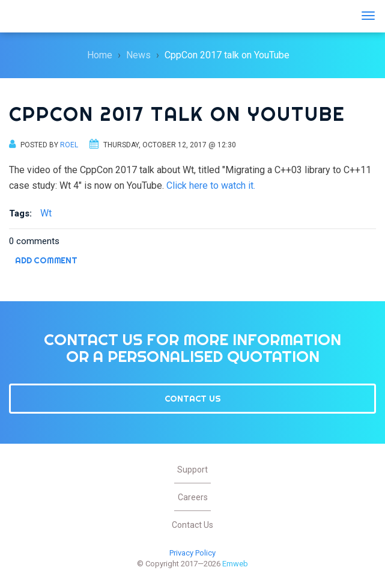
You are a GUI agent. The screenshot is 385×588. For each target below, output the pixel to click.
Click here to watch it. (211, 185)
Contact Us (193, 399)
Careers (193, 497)
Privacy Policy (192, 553)
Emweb (45, 16)
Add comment (46, 260)
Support (192, 470)
